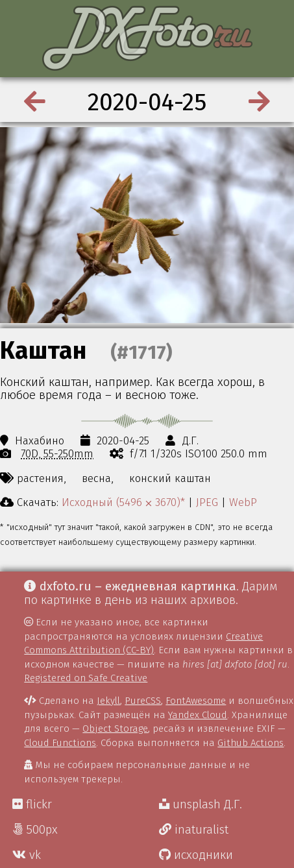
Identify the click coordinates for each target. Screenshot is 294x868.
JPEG (207, 502)
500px (35, 830)
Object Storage (115, 729)
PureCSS (143, 701)
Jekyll (108, 701)
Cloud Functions (60, 743)
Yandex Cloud (198, 715)
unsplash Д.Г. (201, 804)
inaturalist (194, 830)
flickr (32, 804)
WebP (243, 502)
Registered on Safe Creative (86, 678)
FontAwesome (196, 701)
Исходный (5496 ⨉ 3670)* (123, 502)
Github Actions (251, 743)
